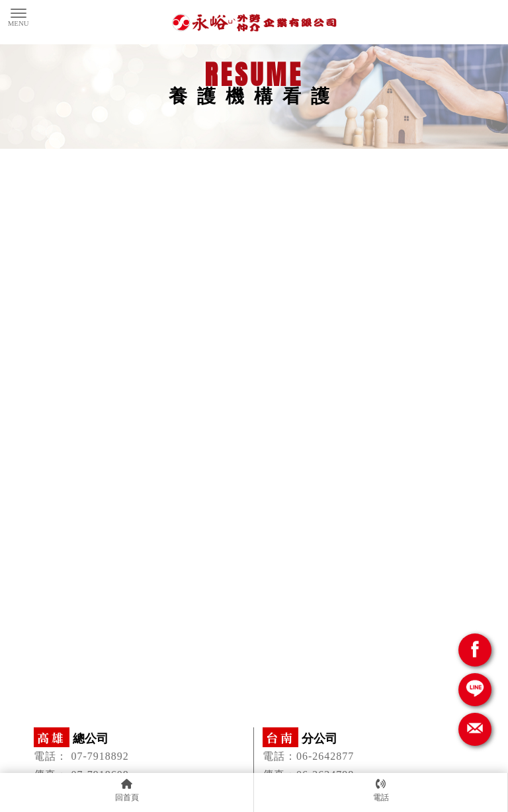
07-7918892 (100, 756)
